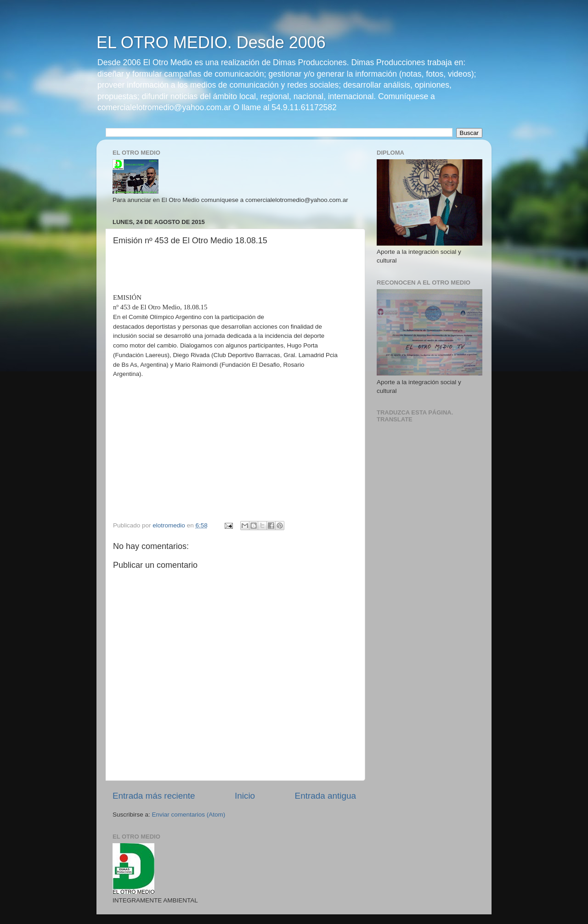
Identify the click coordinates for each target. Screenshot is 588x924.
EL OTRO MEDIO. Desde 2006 (211, 42)
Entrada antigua (325, 796)
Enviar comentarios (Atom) (189, 815)
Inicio (245, 796)
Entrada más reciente (154, 796)
